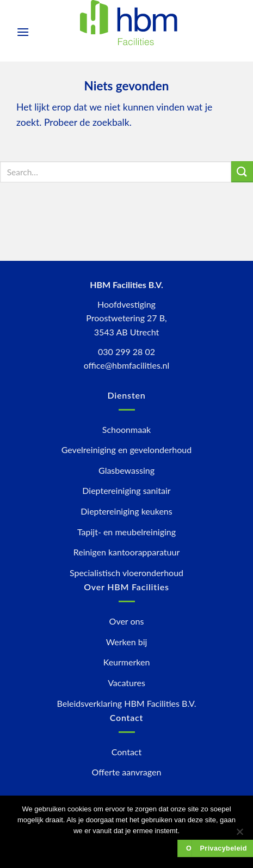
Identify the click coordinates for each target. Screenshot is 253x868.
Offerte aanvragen (127, 772)
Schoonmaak (126, 429)
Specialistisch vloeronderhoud (126, 573)
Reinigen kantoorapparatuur (126, 552)
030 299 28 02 (126, 352)
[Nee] (239, 835)
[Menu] (23, 32)
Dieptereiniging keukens (126, 511)
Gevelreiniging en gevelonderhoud (126, 450)
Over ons (127, 621)
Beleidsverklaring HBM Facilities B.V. (127, 703)
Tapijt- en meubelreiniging (126, 532)
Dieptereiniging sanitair (126, 490)
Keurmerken (127, 662)
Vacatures (126, 683)
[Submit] (242, 172)
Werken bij (127, 642)
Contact (126, 752)
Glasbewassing (126, 470)
